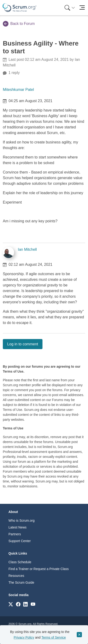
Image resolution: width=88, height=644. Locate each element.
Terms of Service (54, 637)
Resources (16, 576)
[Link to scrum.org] (11, 604)
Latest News (17, 527)
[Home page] (19, 8)
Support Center (20, 541)
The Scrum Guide (21, 582)
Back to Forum (19, 24)
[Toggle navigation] (82, 8)
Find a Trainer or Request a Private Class (39, 569)
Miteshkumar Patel (18, 90)
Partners (15, 534)
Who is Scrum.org (21, 521)
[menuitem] (69, 8)
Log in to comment (23, 344)
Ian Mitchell (27, 249)
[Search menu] (70, 8)
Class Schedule (20, 562)
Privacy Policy (24, 637)
